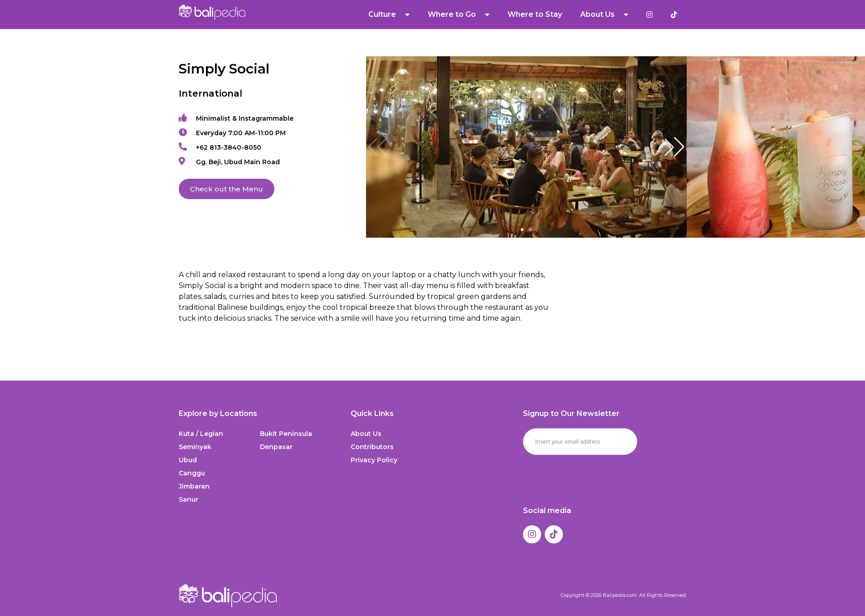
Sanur (188, 499)
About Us (604, 15)
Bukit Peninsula (286, 434)
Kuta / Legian (201, 434)
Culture (389, 15)
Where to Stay (535, 14)
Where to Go (459, 15)
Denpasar (276, 447)
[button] (674, 147)
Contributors (372, 447)
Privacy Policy (374, 460)
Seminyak (195, 447)
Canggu (192, 473)
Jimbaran (194, 486)
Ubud (188, 460)
